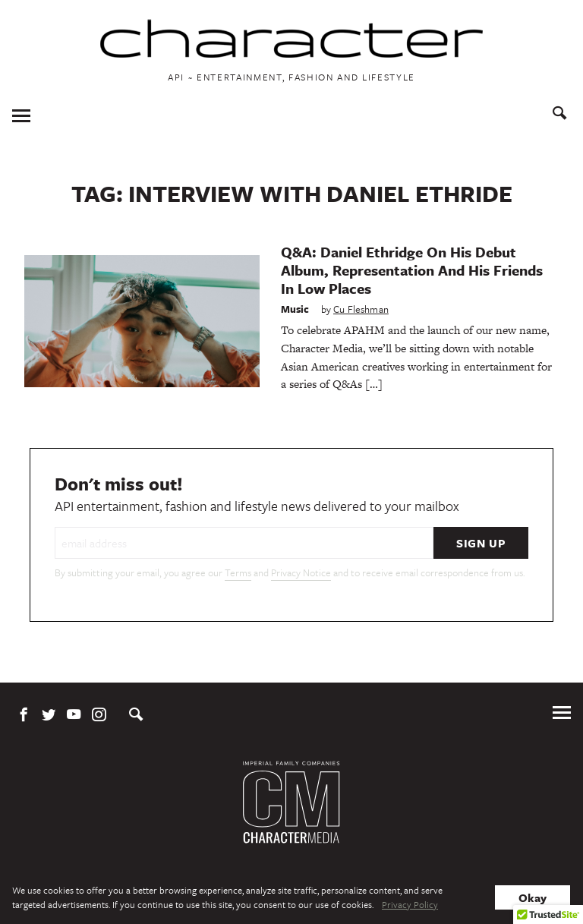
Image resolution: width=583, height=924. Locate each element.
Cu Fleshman (361, 309)
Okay (533, 897)
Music (295, 309)
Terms (238, 572)
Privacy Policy (410, 904)
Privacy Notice (301, 572)
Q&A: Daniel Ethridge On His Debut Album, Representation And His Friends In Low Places (412, 270)
